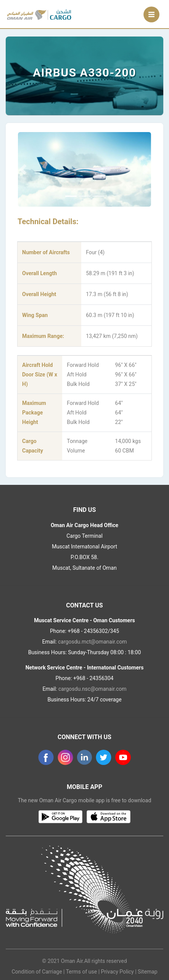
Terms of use (82, 972)
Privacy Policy (117, 972)
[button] (23, 169)
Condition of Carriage (37, 972)
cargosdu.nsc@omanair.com (93, 689)
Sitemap (147, 972)
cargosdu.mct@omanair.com (93, 642)
